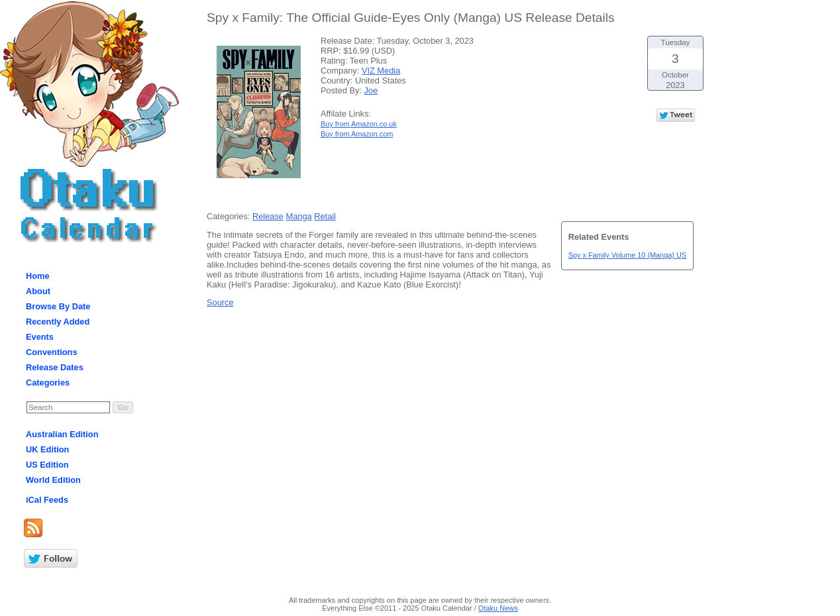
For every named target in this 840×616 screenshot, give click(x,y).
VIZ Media (381, 71)
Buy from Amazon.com (357, 134)
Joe (371, 90)
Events (40, 337)
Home (38, 276)
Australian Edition (62, 434)
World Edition (53, 480)
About (38, 291)
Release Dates (55, 367)
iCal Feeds (47, 500)
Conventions (52, 352)
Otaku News (498, 608)
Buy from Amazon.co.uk (359, 124)
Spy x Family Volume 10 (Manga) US (627, 255)
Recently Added (58, 322)
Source (220, 302)
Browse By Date (58, 306)
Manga (299, 216)
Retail (325, 216)
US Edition (47, 465)
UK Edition (47, 449)
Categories (48, 383)
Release (268, 216)
